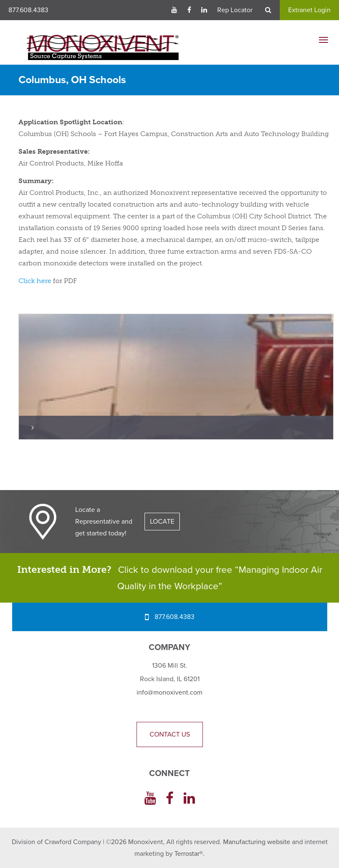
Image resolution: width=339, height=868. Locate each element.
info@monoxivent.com (169, 692)
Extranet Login (309, 10)
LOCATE (162, 522)
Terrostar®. (189, 854)
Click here (35, 281)
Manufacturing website (257, 842)
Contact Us (170, 734)
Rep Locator (235, 10)
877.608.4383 (28, 10)
